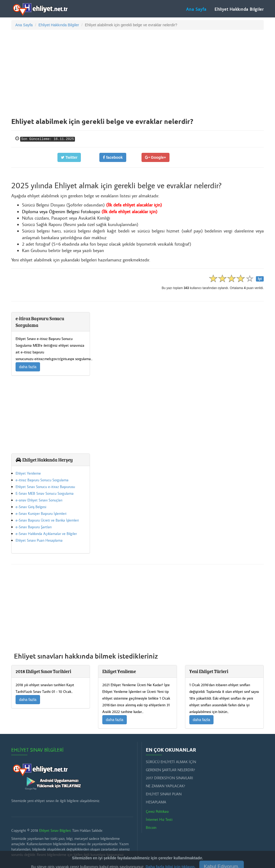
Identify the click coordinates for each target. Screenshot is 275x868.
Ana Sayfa (196, 9)
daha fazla (28, 367)
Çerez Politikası (157, 811)
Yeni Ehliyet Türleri (209, 671)
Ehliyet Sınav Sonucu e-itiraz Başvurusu (45, 487)
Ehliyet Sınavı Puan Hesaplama (39, 540)
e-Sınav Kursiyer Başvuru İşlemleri (41, 514)
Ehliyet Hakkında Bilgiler (239, 9)
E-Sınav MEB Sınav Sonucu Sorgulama (45, 493)
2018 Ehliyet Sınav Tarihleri (43, 671)
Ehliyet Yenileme (28, 473)
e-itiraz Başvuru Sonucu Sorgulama (42, 480)
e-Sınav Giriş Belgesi (31, 507)
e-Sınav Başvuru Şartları (34, 527)
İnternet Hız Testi (159, 819)
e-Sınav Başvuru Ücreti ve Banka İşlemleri (47, 520)
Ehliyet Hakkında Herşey (44, 460)
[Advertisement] (137, 73)
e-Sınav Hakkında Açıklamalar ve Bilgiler (46, 534)
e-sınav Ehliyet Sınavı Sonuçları (39, 500)
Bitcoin (151, 828)
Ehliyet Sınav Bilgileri (37, 750)
